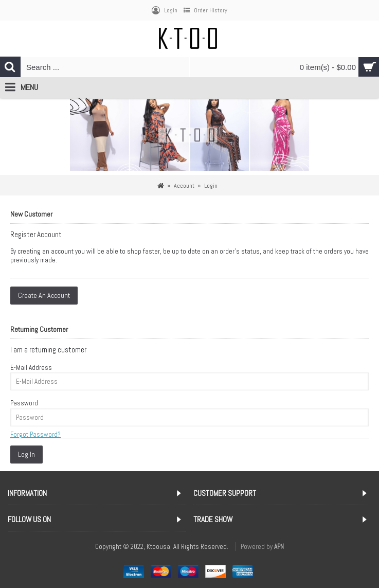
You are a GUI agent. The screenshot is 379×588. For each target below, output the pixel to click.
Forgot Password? (35, 434)
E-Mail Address (31, 368)
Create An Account (44, 295)
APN (279, 547)
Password (24, 403)
